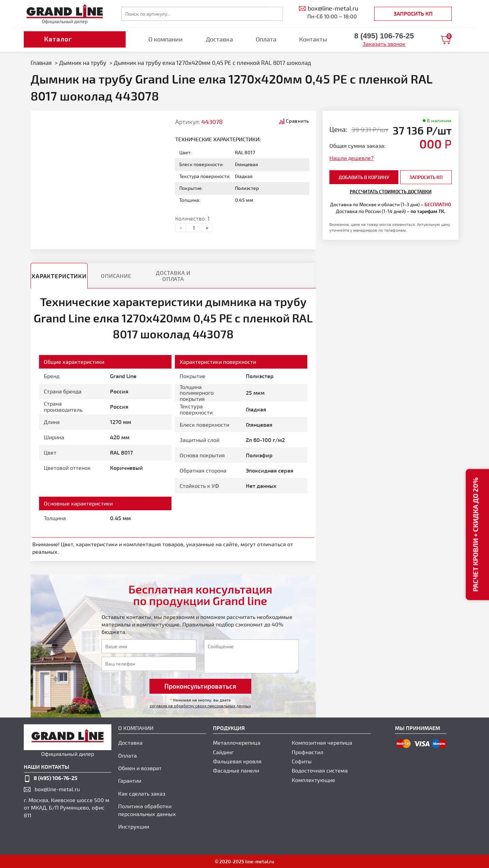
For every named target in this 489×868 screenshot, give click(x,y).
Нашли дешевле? (351, 158)
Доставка (219, 39)
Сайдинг (223, 752)
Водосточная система (320, 770)
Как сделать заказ (142, 793)
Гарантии (130, 781)
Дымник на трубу (83, 63)
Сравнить (297, 121)
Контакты (313, 39)
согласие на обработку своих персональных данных (200, 706)
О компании (166, 39)
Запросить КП (413, 13)
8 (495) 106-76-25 (56, 778)
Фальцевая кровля (237, 761)
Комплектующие (313, 780)
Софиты (302, 761)
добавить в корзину (364, 177)
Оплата (266, 39)
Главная (41, 63)
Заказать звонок (384, 44)
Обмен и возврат (140, 768)
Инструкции (134, 826)
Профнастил (307, 752)
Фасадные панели (236, 770)
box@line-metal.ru (57, 789)
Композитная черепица (322, 742)
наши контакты (47, 767)
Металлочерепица (237, 742)
